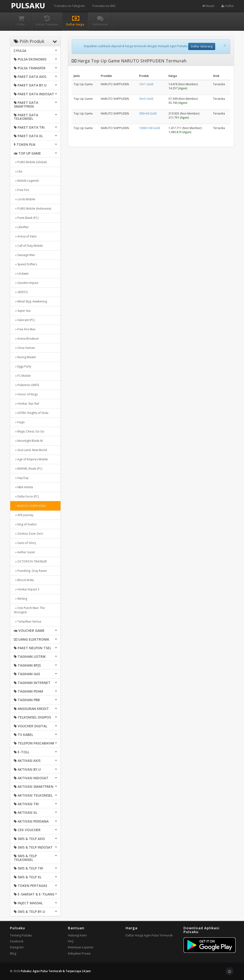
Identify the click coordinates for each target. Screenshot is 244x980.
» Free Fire (21, 190)
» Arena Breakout (26, 339)
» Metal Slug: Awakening (30, 301)
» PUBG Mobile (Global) (30, 162)
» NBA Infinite (23, 487)
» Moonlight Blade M (28, 441)
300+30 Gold (148, 113)
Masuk (208, 6)
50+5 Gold (146, 99)
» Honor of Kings (26, 394)
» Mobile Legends (26, 181)
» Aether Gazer (25, 552)
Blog (13, 953)
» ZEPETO (21, 292)
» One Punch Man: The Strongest (29, 610)
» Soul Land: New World (30, 450)
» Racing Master (25, 357)
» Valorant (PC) (24, 320)
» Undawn (21, 274)
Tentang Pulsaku (21, 935)
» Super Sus (22, 311)
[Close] (225, 45)
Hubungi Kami (77, 935)
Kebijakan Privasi (79, 953)
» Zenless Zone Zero (28, 534)
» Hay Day (21, 478)
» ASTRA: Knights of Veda (31, 413)
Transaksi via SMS (104, 6)
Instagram (17, 947)
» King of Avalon (25, 524)
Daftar (228, 6)
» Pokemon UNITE (26, 385)
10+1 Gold (146, 84)
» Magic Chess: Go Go (29, 431)
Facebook (17, 941)
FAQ (71, 941)
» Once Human (24, 348)
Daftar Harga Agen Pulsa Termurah (149, 935)
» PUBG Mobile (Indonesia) (32, 209)
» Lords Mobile (25, 199)
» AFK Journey (24, 515)
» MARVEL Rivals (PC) (28, 469)
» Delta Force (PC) (26, 496)
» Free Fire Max (25, 329)
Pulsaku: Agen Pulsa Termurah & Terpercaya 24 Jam (56, 971)
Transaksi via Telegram (69, 6)
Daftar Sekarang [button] (202, 46)
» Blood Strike (24, 580)
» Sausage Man (24, 255)
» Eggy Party (23, 366)
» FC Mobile (22, 376)
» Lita (18, 171)
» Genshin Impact (26, 283)
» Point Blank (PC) (26, 218)
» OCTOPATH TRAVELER (30, 561)
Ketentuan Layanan (81, 947)
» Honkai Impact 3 (27, 589)
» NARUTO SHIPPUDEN (30, 506)
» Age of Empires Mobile (31, 459)
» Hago (19, 422)
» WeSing (20, 599)
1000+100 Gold (150, 128)
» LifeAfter (21, 227)
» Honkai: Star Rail (26, 404)
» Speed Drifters (25, 264)
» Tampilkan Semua (28, 621)
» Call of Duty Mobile (28, 246)
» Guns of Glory (25, 543)
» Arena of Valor (25, 236)
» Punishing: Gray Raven (30, 571)
